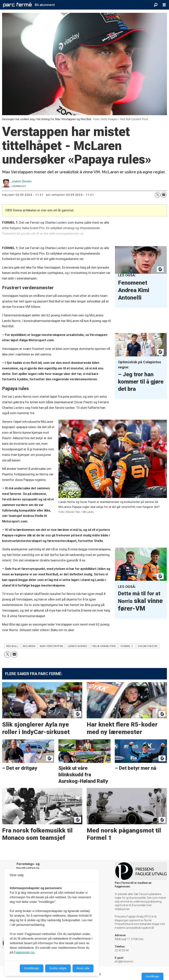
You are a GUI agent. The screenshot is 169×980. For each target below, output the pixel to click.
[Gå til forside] (17, 5)
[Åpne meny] (164, 5)
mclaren (29, 646)
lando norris (78, 646)
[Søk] (156, 5)
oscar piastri (148, 646)
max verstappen (52, 646)
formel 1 (127, 646)
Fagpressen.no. (25, 952)
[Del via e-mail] (164, 195)
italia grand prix (104, 646)
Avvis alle (83, 968)
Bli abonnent (45, 5)
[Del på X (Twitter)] (158, 195)
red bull (12, 646)
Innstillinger (152, 976)
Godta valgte (58, 968)
